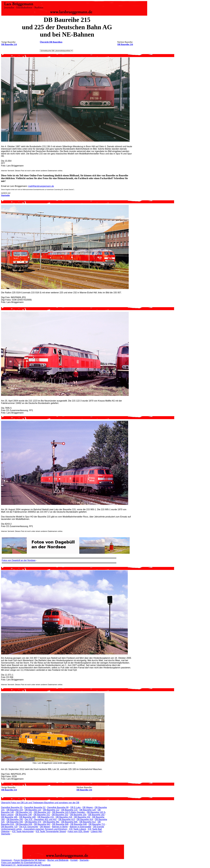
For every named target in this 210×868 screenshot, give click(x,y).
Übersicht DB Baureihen (51, 42)
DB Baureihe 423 (67, 819)
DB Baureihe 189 (27, 817)
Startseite (6, 834)
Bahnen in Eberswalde (80, 827)
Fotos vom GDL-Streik (78, 831)
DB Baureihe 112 (51, 810)
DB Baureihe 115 (69, 810)
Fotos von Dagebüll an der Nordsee (19, 560)
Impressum (7, 860)
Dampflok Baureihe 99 (58, 807)
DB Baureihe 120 (88, 810)
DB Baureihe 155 (78, 815)
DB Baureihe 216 (125, 44)
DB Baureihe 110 (33, 810)
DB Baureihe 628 (24, 824)
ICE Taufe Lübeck (78, 829)
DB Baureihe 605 (69, 822)
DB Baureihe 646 (60, 824)
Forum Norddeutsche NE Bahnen (30, 860)
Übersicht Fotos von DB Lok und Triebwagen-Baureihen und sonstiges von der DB (40, 803)
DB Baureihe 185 (9, 817)
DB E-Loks (76, 807)
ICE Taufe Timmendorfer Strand (51, 831)
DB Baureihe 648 (79, 824)
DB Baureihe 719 (9, 827)
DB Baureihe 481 (51, 822)
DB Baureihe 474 (33, 822)
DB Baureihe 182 (96, 815)
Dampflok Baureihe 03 (12, 807)
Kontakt (74, 860)
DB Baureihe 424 (85, 819)
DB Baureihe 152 (60, 815)
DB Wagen (88, 807)
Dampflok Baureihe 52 (35, 807)
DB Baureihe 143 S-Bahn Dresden (69, 812)
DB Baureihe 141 (24, 812)
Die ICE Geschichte (29, 827)
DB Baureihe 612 (88, 822)
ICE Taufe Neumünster (23, 831)
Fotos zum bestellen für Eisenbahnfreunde (21, 863)
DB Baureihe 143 (42, 812)
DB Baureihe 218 (64, 817)
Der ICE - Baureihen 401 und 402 (41, 819)
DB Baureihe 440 (15, 822)
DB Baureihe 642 (42, 824)
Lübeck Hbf (96, 831)
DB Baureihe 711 (97, 824)
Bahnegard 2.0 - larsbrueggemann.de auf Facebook (26, 865)
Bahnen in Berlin (60, 827)
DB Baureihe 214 (9, 44)
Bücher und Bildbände (58, 860)
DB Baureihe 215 (46, 817)
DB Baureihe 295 (15, 819)
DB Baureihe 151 (42, 815)
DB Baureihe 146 (24, 815)
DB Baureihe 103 (15, 810)
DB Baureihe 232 (82, 817)
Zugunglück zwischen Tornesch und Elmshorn (45, 829)
